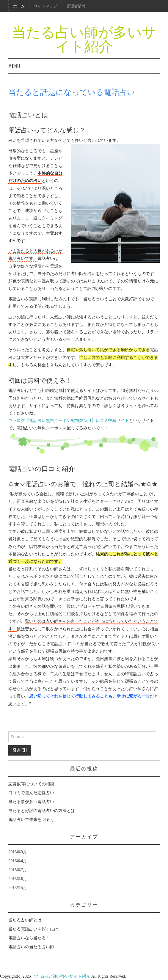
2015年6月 (18, 879)
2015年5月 (18, 888)
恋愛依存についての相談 (31, 784)
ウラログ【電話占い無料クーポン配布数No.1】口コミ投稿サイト (69, 421)
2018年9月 (18, 852)
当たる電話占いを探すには (33, 929)
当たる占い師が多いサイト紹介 (84, 38)
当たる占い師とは (25, 920)
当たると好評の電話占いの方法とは (42, 811)
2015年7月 (18, 870)
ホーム (19, 6)
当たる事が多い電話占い (31, 802)
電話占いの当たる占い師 (31, 947)
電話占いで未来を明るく (31, 820)
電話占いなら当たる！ (29, 938)
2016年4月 (18, 861)
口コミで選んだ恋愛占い (31, 793)
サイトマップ (45, 6)
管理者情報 (76, 6)
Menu (14, 66)
